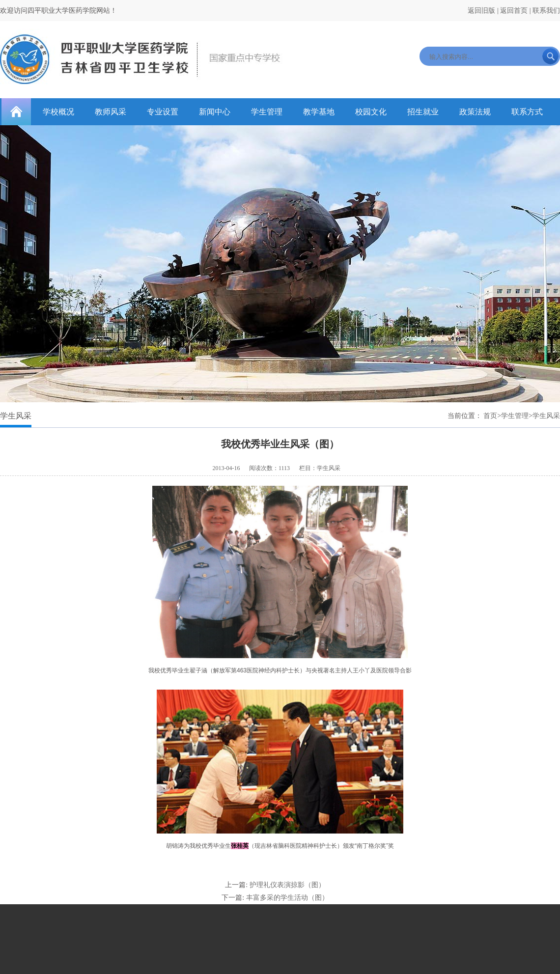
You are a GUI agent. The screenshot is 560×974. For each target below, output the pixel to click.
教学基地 (319, 112)
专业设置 (163, 112)
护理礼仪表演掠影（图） (287, 885)
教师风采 (111, 112)
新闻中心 (215, 112)
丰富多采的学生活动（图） (287, 898)
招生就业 (423, 112)
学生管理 (267, 112)
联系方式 (527, 112)
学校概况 (58, 112)
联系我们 (546, 11)
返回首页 (514, 11)
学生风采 (546, 416)
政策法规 (475, 112)
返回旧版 (481, 11)
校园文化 (371, 112)
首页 (490, 416)
